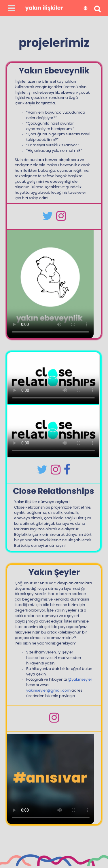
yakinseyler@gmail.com (48, 691)
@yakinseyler (80, 680)
